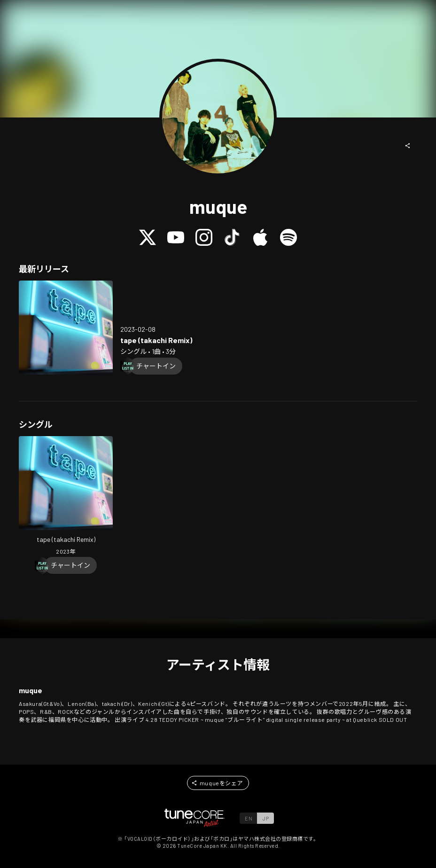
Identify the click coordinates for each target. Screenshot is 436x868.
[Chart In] (156, 366)
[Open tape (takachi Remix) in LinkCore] (66, 328)
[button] (408, 146)
